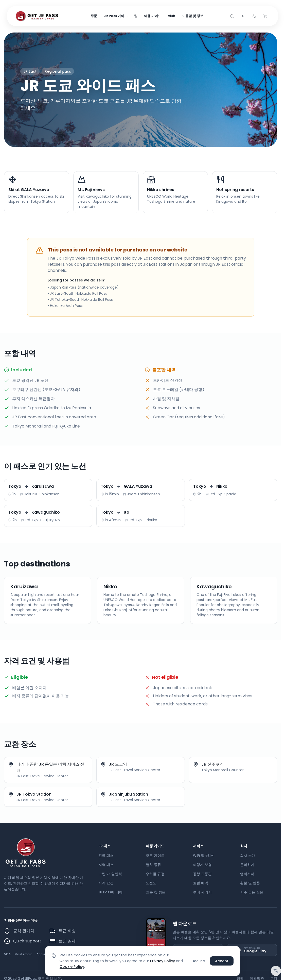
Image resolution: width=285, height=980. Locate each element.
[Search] (232, 16)
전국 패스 (106, 856)
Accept (222, 961)
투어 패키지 (202, 892)
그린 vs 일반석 (110, 874)
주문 (94, 16)
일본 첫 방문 (156, 892)
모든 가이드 (155, 856)
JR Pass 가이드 (116, 16)
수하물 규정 (155, 874)
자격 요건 (106, 883)
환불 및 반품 (250, 883)
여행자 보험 (202, 865)
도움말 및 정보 (193, 16)
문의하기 (247, 865)
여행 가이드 (153, 16)
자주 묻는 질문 (252, 892)
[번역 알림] (276, 971)
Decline (198, 961)
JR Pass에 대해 (111, 892)
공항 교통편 (202, 874)
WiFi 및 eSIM (203, 856)
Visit (172, 16)
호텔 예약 (201, 883)
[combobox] (243, 16)
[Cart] (265, 16)
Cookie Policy (72, 967)
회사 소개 (248, 856)
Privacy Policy (163, 961)
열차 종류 (153, 865)
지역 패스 (106, 865)
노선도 (151, 883)
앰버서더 (247, 874)
